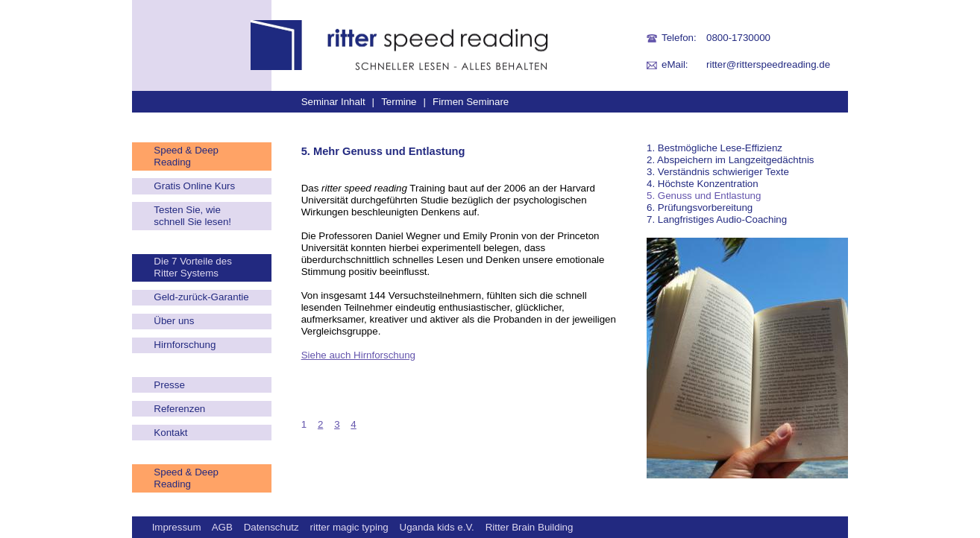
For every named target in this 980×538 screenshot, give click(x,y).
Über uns (174, 321)
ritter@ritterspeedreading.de (768, 64)
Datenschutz (271, 527)
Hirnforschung (185, 345)
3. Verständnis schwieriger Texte (718, 172)
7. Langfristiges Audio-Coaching (717, 219)
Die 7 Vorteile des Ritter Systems (192, 267)
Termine (399, 102)
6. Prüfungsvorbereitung (700, 208)
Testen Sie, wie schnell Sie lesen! (192, 216)
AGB (222, 527)
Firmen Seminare (471, 102)
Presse (169, 385)
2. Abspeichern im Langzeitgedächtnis (731, 160)
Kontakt (170, 433)
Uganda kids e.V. (437, 527)
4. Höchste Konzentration (703, 184)
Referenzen (179, 409)
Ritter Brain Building (530, 527)
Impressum (177, 527)
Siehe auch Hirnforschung (358, 355)
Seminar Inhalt (333, 102)
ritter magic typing (349, 527)
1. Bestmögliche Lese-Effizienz (714, 148)
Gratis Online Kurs (194, 186)
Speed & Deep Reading (186, 156)
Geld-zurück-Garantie (201, 297)
